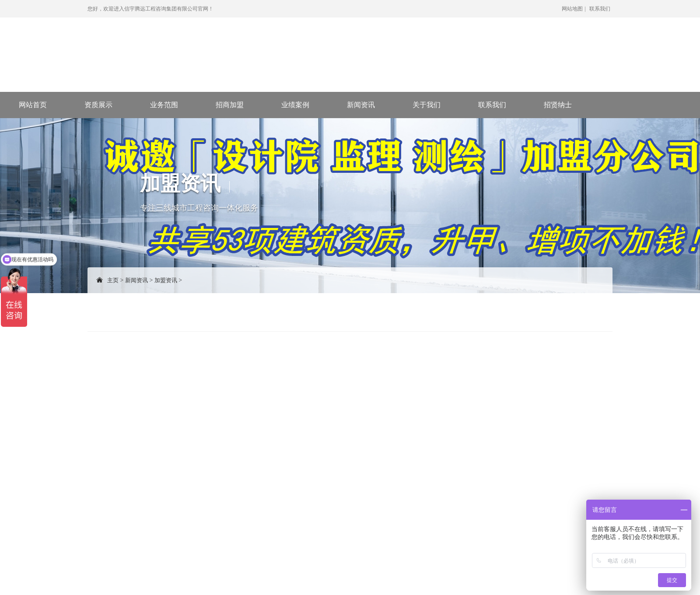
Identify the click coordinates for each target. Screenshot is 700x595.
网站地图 (572, 9)
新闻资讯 (361, 105)
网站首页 (33, 105)
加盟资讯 (166, 280)
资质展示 (98, 105)
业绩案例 (295, 105)
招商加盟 (230, 105)
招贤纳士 (558, 105)
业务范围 (164, 105)
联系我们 (600, 9)
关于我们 (427, 105)
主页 (113, 280)
